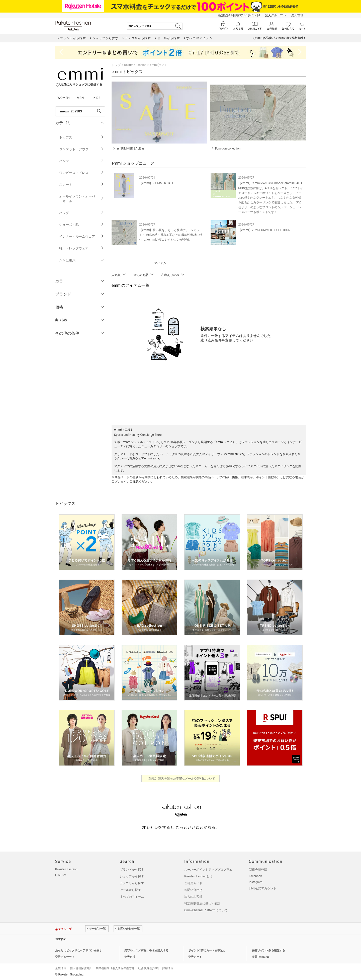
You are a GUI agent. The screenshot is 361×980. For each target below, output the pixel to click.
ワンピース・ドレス (82, 173)
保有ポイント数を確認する (268, 951)
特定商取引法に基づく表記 (202, 903)
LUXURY (61, 875)
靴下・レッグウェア (82, 248)
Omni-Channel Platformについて (206, 910)
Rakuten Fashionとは (198, 876)
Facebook (255, 876)
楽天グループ (274, 15)
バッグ (82, 213)
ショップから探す (132, 876)
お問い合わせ (193, 890)
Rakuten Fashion (135, 65)
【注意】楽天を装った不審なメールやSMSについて (181, 779)
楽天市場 (297, 15)
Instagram (256, 882)
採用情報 (168, 968)
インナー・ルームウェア (82, 236)
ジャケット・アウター (82, 149)
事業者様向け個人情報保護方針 (115, 968)
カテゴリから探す (132, 883)
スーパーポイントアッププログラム (208, 870)
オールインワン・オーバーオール (82, 199)
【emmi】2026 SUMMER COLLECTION (264, 230)
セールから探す (130, 890)
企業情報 (61, 968)
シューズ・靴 (82, 225)
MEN (80, 98)
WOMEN (64, 98)
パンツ (82, 161)
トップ (116, 65)
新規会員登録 (258, 870)
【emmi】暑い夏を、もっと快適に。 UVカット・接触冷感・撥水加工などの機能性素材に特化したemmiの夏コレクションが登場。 (171, 235)
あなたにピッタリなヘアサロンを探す (79, 951)
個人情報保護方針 (81, 968)
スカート (82, 185)
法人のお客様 (193, 897)
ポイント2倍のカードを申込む (207, 951)
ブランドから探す (132, 870)
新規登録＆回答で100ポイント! (239, 15)
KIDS (97, 98)
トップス (82, 137)
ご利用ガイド (193, 883)
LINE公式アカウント (263, 888)
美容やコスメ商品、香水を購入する (146, 951)
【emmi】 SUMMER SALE (157, 183)
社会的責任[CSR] (148, 968)
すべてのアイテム (132, 897)
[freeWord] (80, 111)
